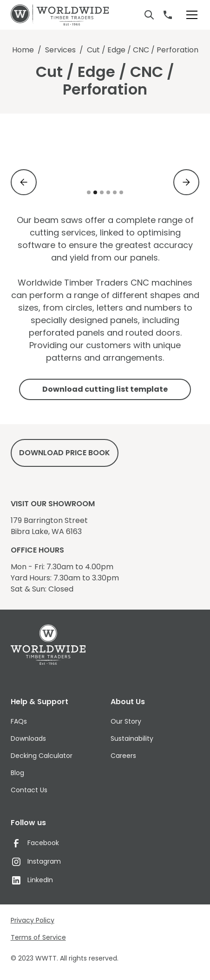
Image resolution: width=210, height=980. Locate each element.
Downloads (28, 738)
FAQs (19, 721)
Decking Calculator (42, 756)
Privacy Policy (33, 920)
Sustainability (132, 738)
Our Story (126, 721)
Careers (123, 756)
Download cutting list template (105, 389)
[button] (190, 15)
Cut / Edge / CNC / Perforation (143, 50)
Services (60, 50)
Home (23, 50)
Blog (17, 773)
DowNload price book (65, 453)
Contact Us (29, 790)
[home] (60, 15)
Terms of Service (38, 937)
